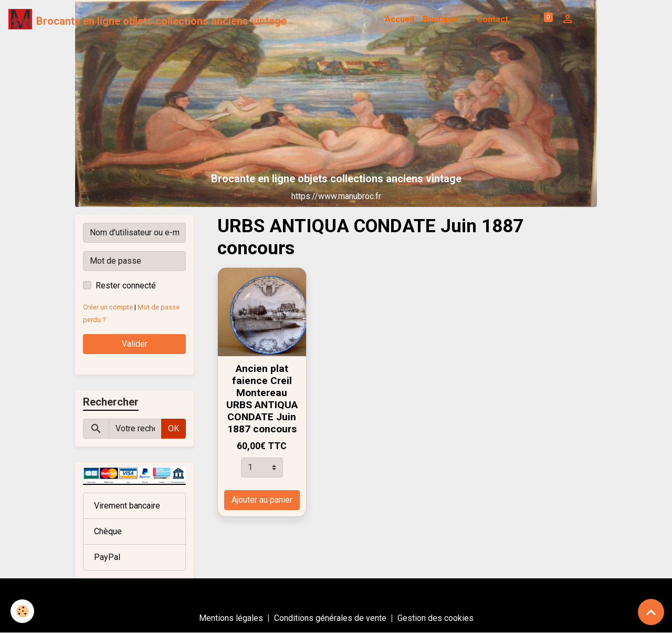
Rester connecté (126, 286)
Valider (135, 344)
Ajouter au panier (262, 500)
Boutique (441, 19)
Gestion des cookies (435, 618)
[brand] (148, 19)
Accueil (400, 19)
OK (174, 428)
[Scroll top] (651, 612)
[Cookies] (22, 611)
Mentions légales (231, 618)
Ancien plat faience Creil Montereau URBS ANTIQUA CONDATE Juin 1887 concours (262, 399)
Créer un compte (108, 307)
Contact (492, 19)
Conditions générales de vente (330, 618)
